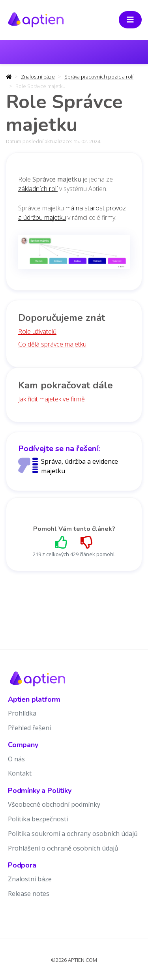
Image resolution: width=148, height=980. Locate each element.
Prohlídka (22, 713)
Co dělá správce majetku (52, 344)
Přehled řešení (29, 728)
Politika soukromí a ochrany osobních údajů (73, 834)
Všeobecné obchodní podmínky (54, 804)
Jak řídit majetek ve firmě (52, 399)
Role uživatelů (37, 332)
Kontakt (20, 773)
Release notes (29, 894)
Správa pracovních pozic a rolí (99, 77)
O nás (16, 759)
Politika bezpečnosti (38, 819)
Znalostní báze (38, 77)
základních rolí (38, 189)
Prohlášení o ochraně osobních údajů (63, 848)
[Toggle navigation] (130, 20)
